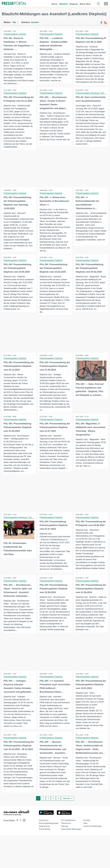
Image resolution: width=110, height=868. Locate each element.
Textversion (66, 826)
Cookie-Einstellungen (92, 829)
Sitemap (65, 829)
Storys (55, 4)
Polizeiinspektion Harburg (15, 34)
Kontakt (86, 823)
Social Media (45, 832)
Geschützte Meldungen (71, 832)
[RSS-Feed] (105, 23)
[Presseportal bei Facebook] (16, 823)
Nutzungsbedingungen (49, 826)
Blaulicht (64, 4)
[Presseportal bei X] (20, 823)
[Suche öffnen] (98, 4)
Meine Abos (85, 4)
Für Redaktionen (68, 823)
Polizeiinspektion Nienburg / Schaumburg (22, 518)
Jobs (85, 826)
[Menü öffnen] (106, 4)
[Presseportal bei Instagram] (23, 823)
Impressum (44, 823)
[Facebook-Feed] (101, 23)
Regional (74, 4)
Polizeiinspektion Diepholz (51, 34)
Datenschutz (44, 829)
